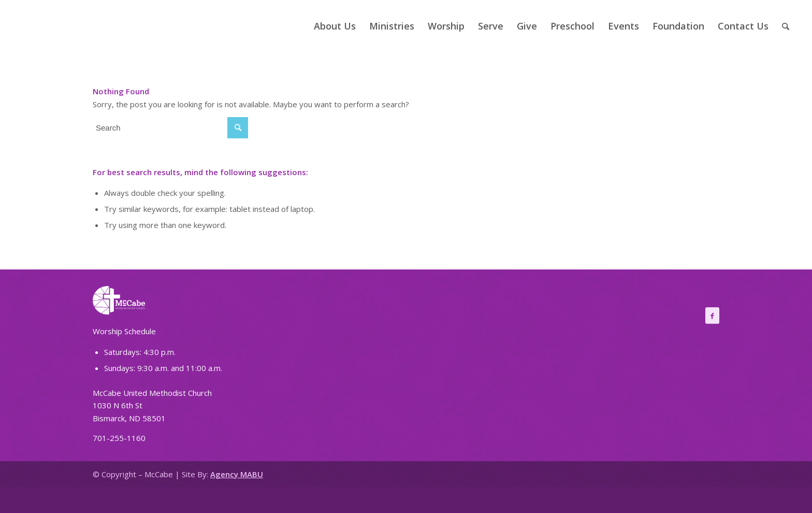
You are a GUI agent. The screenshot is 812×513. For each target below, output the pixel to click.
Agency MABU (237, 474)
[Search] (786, 26)
